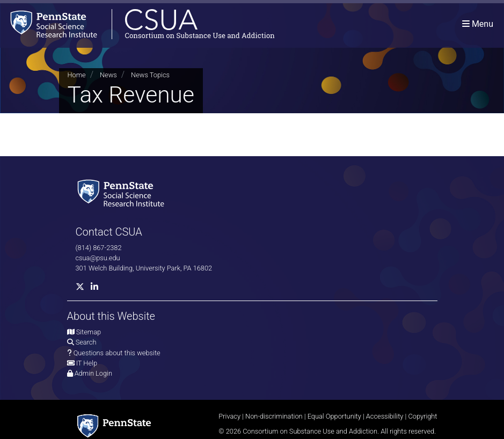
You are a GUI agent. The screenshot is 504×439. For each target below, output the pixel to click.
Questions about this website (117, 353)
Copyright (422, 416)
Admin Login (93, 373)
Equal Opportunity (334, 416)
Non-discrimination (274, 416)
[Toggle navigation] (478, 24)
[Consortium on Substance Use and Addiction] (137, 24)
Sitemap (89, 332)
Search (86, 342)
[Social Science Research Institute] (123, 192)
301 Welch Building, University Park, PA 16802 (144, 268)
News (108, 75)
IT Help (87, 363)
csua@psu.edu (98, 258)
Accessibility (385, 416)
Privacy (229, 416)
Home (77, 75)
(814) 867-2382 (99, 248)
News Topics (150, 75)
